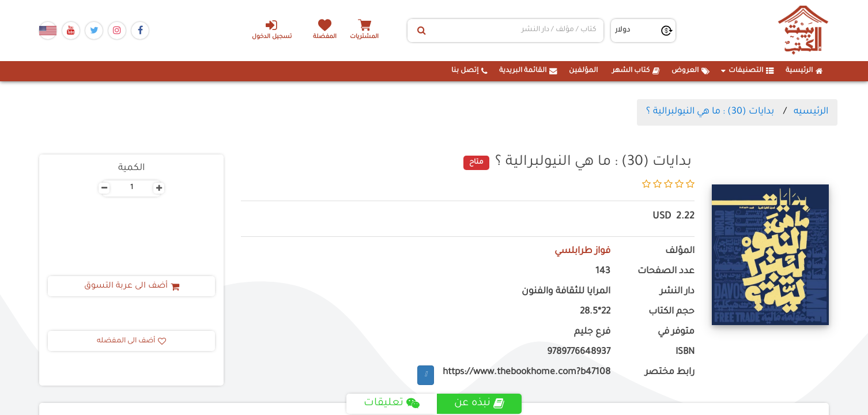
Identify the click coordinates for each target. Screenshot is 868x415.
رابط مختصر (670, 373)
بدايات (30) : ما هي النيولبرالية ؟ (710, 112)
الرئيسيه (811, 112)
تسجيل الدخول (272, 29)
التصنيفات (748, 71)
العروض (690, 71)
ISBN (685, 352)
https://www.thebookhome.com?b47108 (527, 373)
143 (603, 272)
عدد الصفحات (666, 272)
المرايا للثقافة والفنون (566, 292)
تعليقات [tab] (392, 403)
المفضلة (325, 37)
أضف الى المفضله (131, 341)
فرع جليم (592, 332)
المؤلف (680, 252)
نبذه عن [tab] (479, 403)
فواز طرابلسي (582, 252)
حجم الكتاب (671, 312)
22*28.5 (595, 312)
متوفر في (676, 332)
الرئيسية (804, 71)
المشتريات (364, 37)
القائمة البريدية (528, 71)
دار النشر (677, 292)
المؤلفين (583, 71)
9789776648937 (579, 352)
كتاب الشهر (636, 71)
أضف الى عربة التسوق (132, 286)
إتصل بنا (469, 71)
